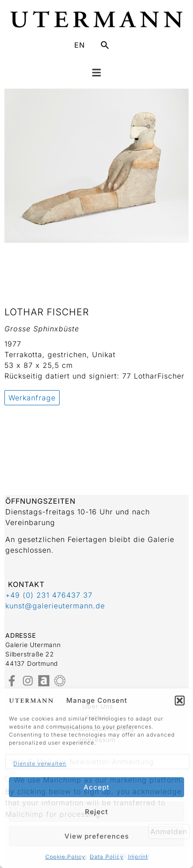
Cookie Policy (65, 857)
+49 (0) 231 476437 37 (49, 595)
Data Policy (107, 857)
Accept (96, 787)
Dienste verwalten (40, 764)
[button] (180, 701)
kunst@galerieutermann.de (55, 606)
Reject (96, 812)
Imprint (138, 857)
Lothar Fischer (47, 312)
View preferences (97, 836)
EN (80, 45)
